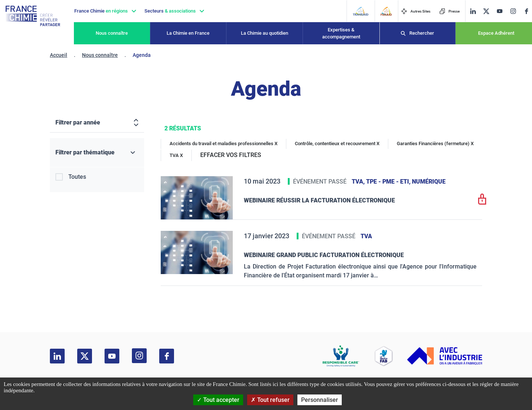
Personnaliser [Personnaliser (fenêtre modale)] (320, 400)
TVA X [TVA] (176, 155)
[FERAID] (386, 11)
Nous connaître (112, 33)
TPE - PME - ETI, (389, 182)
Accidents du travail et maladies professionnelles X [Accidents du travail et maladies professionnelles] (224, 143)
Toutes (77, 177)
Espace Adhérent (496, 33)
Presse (449, 11)
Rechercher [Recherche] (422, 33)
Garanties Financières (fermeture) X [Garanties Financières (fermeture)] (435, 143)
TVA (366, 236)
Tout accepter (218, 400)
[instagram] (513, 11)
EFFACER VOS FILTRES (231, 155)
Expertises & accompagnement (341, 33)
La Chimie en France (188, 33)
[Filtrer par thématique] (97, 153)
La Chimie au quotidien (265, 33)
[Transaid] (360, 11)
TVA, (359, 182)
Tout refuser (270, 400)
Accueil (59, 55)
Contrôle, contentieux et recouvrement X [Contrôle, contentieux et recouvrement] (337, 143)
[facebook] (526, 11)
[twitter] (486, 11)
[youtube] (499, 11)
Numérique (429, 182)
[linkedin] (473, 11)
